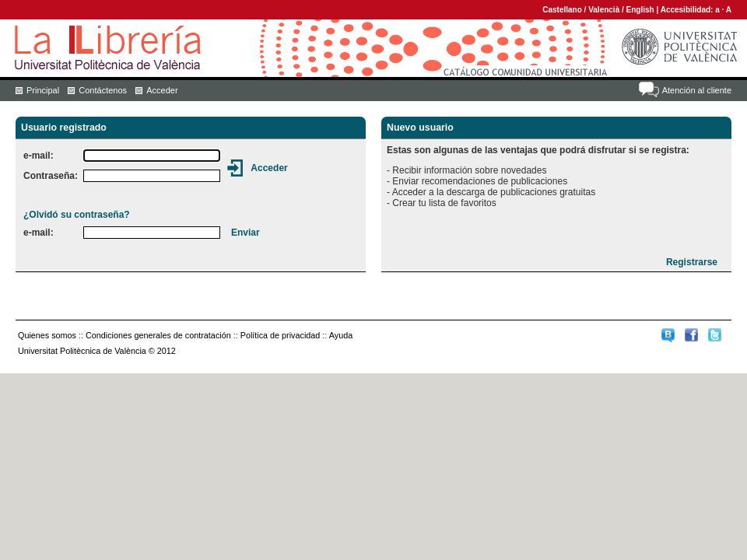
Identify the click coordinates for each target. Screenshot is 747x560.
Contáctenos (103, 90)
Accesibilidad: (688, 10)
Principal (43, 90)
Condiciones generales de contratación (158, 335)
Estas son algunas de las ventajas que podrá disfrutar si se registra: (538, 150)
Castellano (562, 10)
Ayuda (341, 335)
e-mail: (39, 156)
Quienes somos (47, 335)
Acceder (162, 90)
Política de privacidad (281, 335)
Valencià (604, 10)
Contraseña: (51, 176)
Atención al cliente (697, 90)
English (640, 10)
